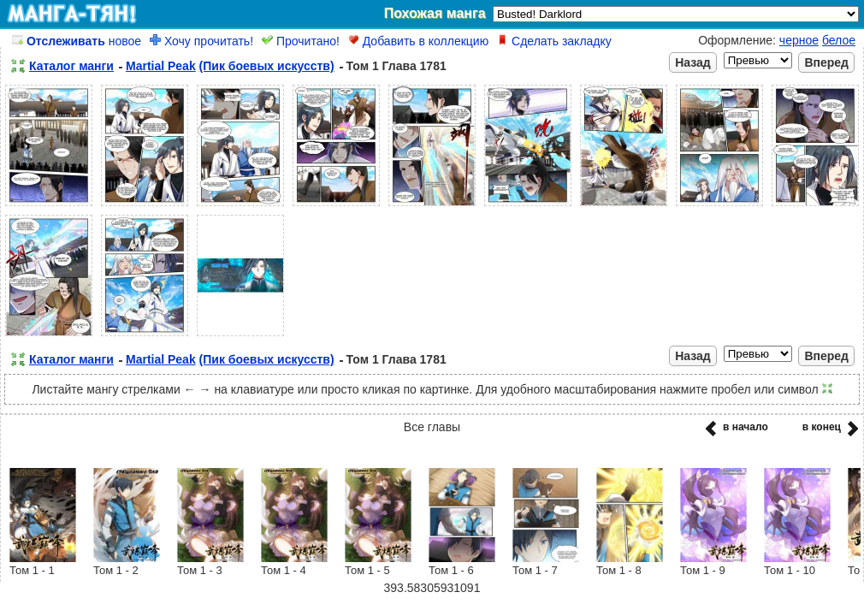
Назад (693, 62)
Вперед (826, 62)
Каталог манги (71, 66)
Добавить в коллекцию (418, 41)
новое (77, 41)
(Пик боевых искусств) (267, 66)
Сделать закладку (554, 41)
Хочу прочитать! (201, 41)
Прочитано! (301, 41)
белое (839, 40)
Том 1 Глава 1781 (396, 66)
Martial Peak (161, 66)
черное (799, 40)
